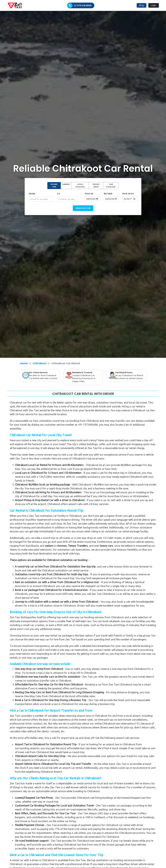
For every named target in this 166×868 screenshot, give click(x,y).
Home (24, 363)
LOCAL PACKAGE (80, 186)
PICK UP (89, 194)
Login (154, 5)
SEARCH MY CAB (83, 208)
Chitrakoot (40, 363)
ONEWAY (66, 184)
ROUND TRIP (54, 186)
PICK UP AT (128, 194)
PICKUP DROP (96, 186)
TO (59, 194)
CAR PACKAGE (111, 186)
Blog (142, 5)
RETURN (108, 194)
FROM (32, 194)
